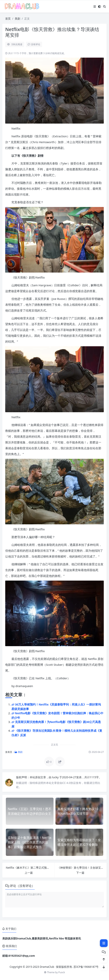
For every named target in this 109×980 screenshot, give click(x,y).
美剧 (17, 19)
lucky (56, 777)
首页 (8, 19)
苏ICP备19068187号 (86, 967)
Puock (62, 972)
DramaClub (47, 967)
